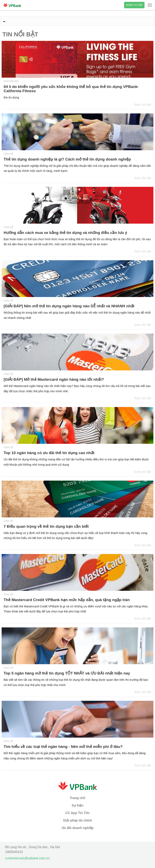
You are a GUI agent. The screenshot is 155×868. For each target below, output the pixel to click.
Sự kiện (77, 805)
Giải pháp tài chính (77, 820)
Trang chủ (78, 798)
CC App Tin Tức (77, 813)
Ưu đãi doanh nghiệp (78, 828)
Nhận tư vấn (134, 5)
